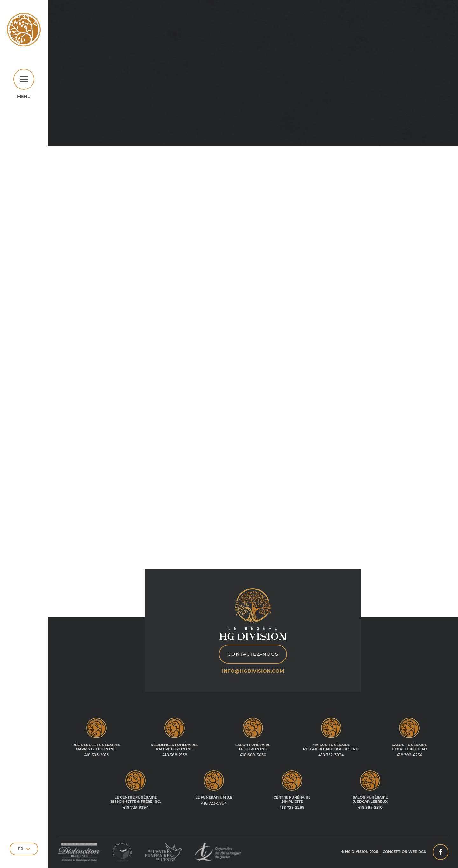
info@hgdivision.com (253, 671)
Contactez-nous (253, 654)
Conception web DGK (404, 852)
